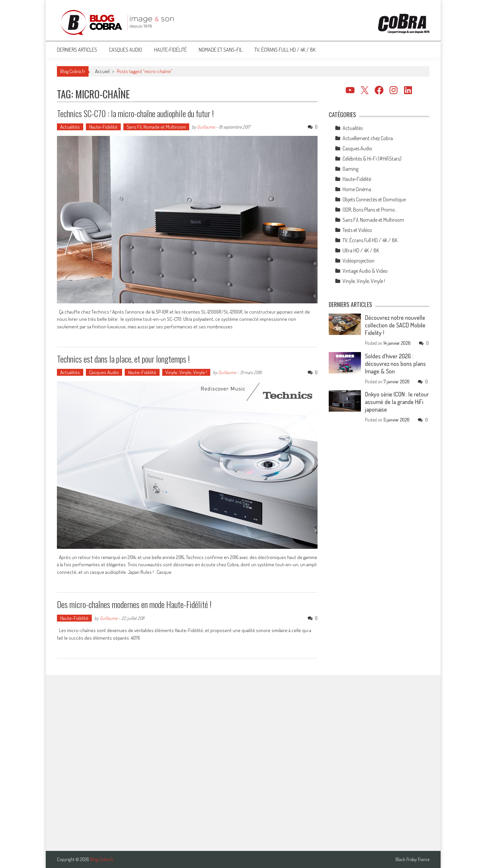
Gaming (350, 169)
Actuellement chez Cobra (368, 138)
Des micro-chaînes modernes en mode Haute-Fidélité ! (134, 604)
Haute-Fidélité (170, 50)
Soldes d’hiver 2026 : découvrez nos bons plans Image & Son (395, 364)
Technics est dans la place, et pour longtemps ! (123, 359)
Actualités (70, 127)
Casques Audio (126, 50)
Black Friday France (412, 859)
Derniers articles (77, 50)
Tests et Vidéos (357, 230)
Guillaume (206, 127)
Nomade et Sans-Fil (221, 50)
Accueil (102, 71)
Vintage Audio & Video (365, 271)
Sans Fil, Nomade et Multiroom (156, 127)
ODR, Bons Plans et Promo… (370, 210)
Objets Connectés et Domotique (374, 199)
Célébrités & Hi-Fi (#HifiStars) (372, 159)
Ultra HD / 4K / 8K (361, 250)
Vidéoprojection (358, 261)
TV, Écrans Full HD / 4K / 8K (285, 50)
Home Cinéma (357, 189)
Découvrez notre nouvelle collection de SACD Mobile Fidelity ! (395, 325)
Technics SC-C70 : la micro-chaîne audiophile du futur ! (135, 113)
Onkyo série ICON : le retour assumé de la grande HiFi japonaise (397, 402)
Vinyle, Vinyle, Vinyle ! (186, 372)
